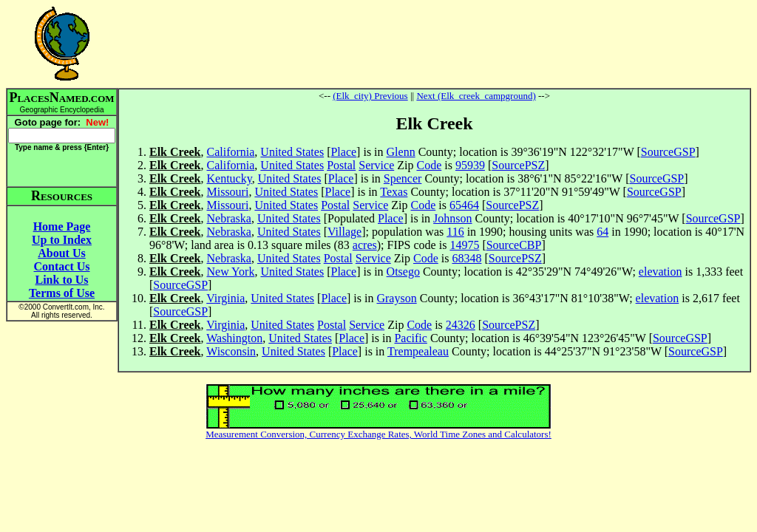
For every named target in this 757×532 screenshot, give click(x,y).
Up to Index (62, 240)
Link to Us (61, 280)
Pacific (410, 338)
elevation (661, 272)
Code (429, 165)
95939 (470, 165)
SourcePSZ (518, 165)
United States (292, 152)
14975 (464, 245)
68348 (466, 258)
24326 (461, 325)
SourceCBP (514, 245)
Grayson (396, 298)
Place (343, 152)
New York (230, 272)
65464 (464, 205)
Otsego (403, 272)
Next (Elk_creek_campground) (476, 96)
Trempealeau (418, 351)
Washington (234, 338)
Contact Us (62, 266)
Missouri (227, 192)
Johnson (452, 218)
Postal (341, 165)
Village (344, 232)
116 (455, 232)
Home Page (62, 226)
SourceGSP (668, 152)
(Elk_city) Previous (370, 96)
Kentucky (229, 178)
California (230, 152)
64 (602, 232)
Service (376, 165)
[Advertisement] (435, 44)
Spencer (403, 178)
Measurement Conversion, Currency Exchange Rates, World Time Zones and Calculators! (378, 434)
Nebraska (228, 218)
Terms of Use (62, 293)
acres (365, 245)
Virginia (225, 298)
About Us (61, 253)
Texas (394, 192)
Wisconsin (231, 351)
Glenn (401, 152)
